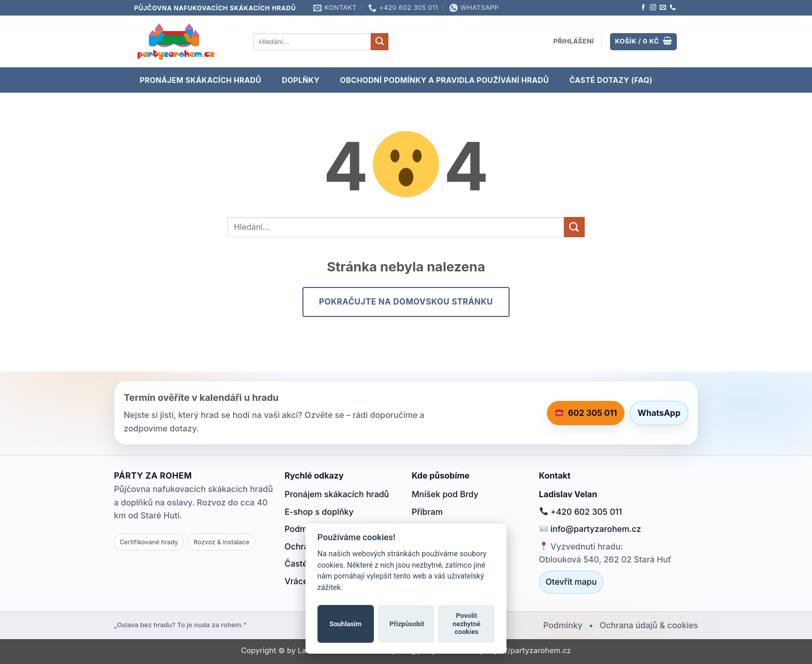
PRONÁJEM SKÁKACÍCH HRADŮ (201, 80)
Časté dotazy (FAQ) (611, 80)
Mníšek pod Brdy (445, 494)
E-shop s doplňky (319, 512)
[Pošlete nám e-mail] (663, 8)
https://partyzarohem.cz (528, 650)
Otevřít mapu (571, 582)
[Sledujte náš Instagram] (653, 8)
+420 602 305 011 (581, 512)
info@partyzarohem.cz (590, 529)
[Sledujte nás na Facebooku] (643, 8)
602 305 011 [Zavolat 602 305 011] (586, 413)
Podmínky (563, 625)
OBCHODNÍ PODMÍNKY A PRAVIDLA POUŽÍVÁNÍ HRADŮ (445, 80)
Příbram (427, 512)
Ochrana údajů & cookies (649, 625)
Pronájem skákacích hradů (337, 494)
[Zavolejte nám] (673, 8)
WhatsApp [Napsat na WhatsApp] (659, 413)
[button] (574, 41)
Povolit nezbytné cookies (467, 624)
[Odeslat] (380, 42)
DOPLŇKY (301, 80)
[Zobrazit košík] (643, 42)
